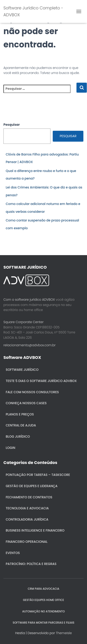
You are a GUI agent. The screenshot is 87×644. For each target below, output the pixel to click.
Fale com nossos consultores (32, 392)
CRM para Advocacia (43, 589)
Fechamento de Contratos (29, 497)
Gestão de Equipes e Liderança (32, 486)
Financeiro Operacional (27, 542)
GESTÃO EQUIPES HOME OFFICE (44, 600)
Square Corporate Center (24, 322)
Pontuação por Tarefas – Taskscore (38, 475)
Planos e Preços (20, 414)
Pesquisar (12, 125)
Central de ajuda (21, 425)
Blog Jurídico (18, 437)
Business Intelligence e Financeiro (35, 530)
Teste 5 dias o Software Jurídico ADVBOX (41, 381)
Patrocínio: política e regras (31, 564)
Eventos (13, 553)
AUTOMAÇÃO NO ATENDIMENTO (43, 611)
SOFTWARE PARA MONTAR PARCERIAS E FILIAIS (43, 623)
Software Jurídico (22, 370)
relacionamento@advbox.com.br (29, 345)
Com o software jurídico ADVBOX (29, 300)
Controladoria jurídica (27, 519)
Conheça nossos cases (26, 403)
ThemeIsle (64, 633)
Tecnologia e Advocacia (27, 508)
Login (11, 448)
